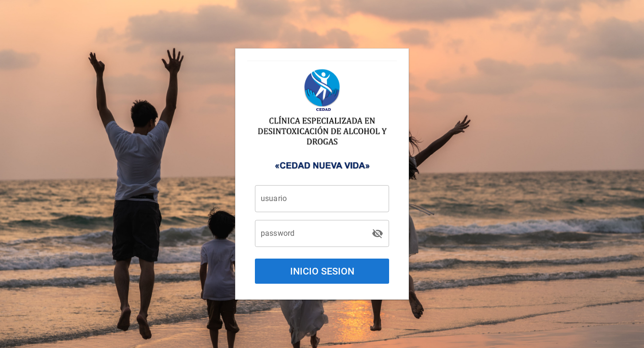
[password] (313, 233)
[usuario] (322, 199)
